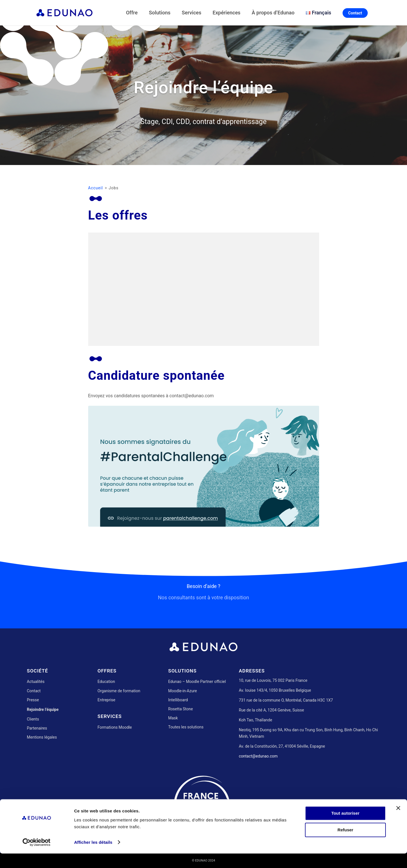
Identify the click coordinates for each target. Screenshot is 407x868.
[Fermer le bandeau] (398, 823)
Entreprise (106, 700)
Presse (33, 700)
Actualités (36, 682)
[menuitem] (133, 13)
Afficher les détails (93, 857)
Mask (173, 718)
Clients (33, 719)
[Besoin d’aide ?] (203, 606)
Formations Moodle (115, 727)
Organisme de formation (119, 691)
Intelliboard (178, 700)
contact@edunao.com (258, 756)
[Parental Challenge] (204, 466)
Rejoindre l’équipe (43, 709)
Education (106, 682)
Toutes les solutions (186, 727)
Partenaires (37, 728)
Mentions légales (42, 737)
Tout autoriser (345, 828)
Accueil (96, 188)
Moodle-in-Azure (183, 691)
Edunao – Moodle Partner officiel (197, 682)
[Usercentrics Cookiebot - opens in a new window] (37, 857)
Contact (34, 691)
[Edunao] (64, 13)
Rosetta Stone (180, 709)
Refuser (345, 844)
